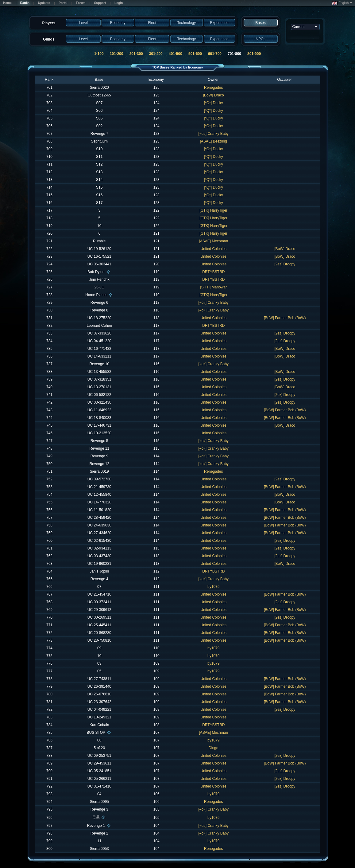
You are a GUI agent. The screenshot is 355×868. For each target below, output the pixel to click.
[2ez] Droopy (285, 264)
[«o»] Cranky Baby (213, 134)
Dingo (213, 748)
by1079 (213, 587)
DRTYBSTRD (213, 272)
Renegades (213, 88)
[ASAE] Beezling (214, 141)
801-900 (254, 54)
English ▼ (342, 3)
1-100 (99, 54)
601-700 (215, 54)
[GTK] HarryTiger (213, 210)
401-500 (176, 54)
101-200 (117, 54)
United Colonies (213, 249)
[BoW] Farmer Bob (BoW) (285, 318)
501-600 (195, 54)
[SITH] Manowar (213, 287)
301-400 (156, 54)
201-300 (136, 54)
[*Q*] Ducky (214, 103)
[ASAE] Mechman (213, 241)
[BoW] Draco (214, 95)
